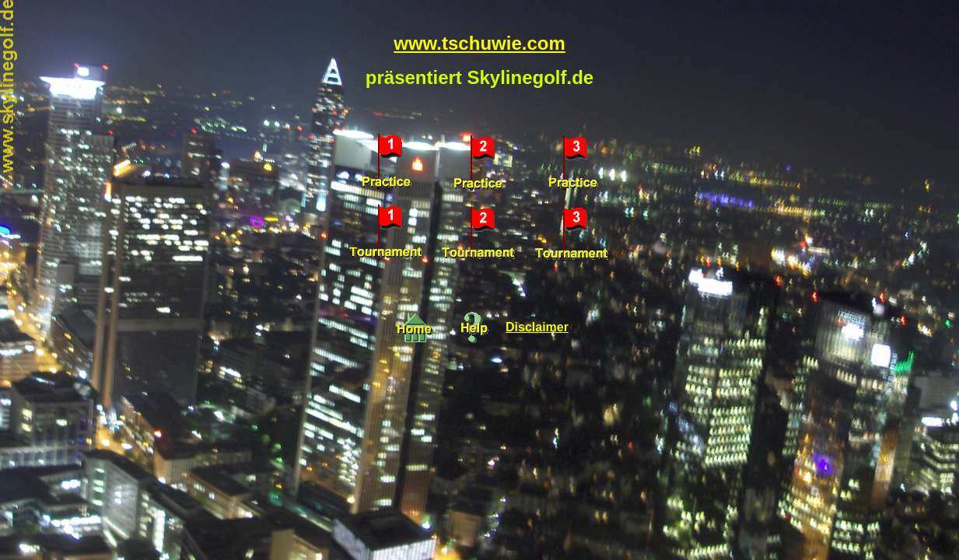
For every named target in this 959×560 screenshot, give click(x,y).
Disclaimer (537, 327)
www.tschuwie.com (479, 43)
